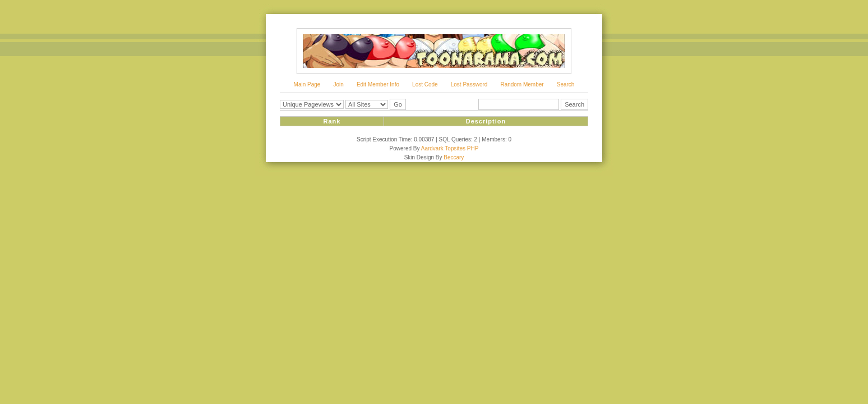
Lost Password (469, 84)
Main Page (307, 84)
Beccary (454, 157)
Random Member (522, 84)
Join (338, 84)
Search (566, 84)
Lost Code (425, 84)
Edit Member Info (378, 84)
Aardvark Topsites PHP (450, 148)
